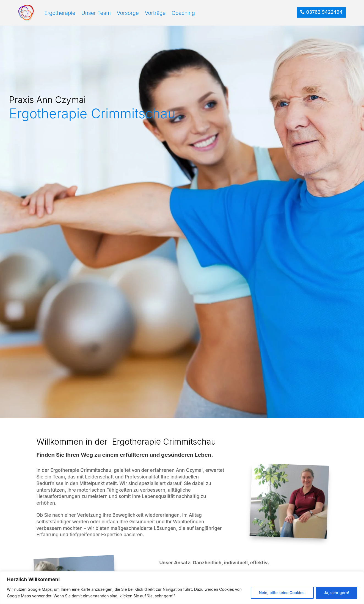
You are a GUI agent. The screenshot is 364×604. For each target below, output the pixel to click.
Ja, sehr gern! (337, 593)
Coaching (183, 13)
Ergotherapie (60, 13)
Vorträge (155, 13)
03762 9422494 (324, 12)
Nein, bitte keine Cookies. (282, 593)
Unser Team (96, 13)
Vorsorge (128, 13)
